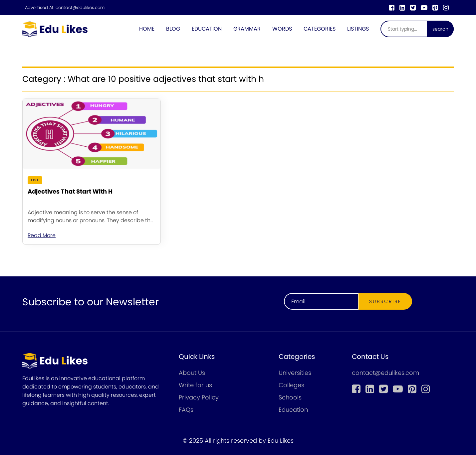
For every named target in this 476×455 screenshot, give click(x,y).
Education (207, 29)
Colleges (291, 385)
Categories (320, 29)
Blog (173, 29)
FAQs (186, 410)
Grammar (247, 29)
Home (147, 29)
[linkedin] (402, 8)
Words (282, 29)
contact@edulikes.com (80, 8)
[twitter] (413, 8)
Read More (42, 235)
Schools (290, 397)
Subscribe (385, 301)
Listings (358, 29)
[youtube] (424, 8)
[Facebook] (392, 8)
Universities (295, 373)
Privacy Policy (199, 397)
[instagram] (446, 8)
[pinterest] (435, 8)
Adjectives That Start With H (70, 191)
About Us (192, 373)
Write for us (195, 385)
